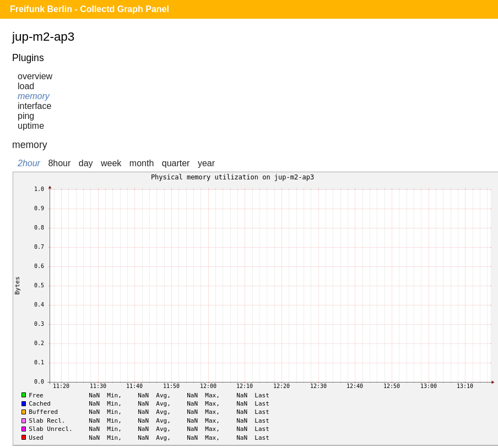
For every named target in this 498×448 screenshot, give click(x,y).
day (86, 163)
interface (34, 106)
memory (34, 96)
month (142, 163)
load (26, 86)
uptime (31, 126)
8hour (59, 163)
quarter (176, 163)
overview (35, 76)
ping (26, 116)
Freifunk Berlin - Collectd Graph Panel (90, 9)
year (206, 163)
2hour (29, 163)
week (111, 163)
